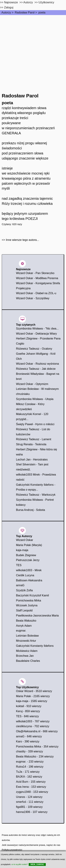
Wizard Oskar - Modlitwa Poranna (37, 278)
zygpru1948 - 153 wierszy (32, 792)
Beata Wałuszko (26, 621)
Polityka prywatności (12, 850)
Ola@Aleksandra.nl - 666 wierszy (37, 731)
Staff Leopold (24, 610)
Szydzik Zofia (24, 590)
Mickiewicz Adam (27, 651)
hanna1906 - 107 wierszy (32, 812)
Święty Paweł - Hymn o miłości (35, 424)
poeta (42, 13)
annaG (20, 585)
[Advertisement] (33, 50)
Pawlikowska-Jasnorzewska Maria (37, 616)
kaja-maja (22, 550)
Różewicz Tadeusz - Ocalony (34, 349)
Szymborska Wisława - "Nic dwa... (37, 329)
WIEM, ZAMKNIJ (37, 864)
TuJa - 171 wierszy (28, 772)
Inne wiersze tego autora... (22, 240)
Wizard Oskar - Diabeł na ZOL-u (36, 293)
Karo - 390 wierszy (28, 741)
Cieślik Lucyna (25, 575)
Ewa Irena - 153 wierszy (31, 787)
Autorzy (6, 13)
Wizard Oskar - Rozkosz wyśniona (37, 364)
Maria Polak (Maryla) (29, 545)
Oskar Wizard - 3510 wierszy (34, 691)
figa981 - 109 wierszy (29, 807)
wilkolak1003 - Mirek (29, 570)
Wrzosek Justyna (27, 605)
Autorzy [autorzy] (28, 2)
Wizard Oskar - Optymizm (32, 384)
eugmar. (21, 631)
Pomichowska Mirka (29, 600)
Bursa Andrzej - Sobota (31, 510)
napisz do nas (53, 845)
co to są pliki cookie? (20, 864)
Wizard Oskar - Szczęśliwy (33, 298)
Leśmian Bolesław (27, 636)
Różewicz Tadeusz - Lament (34, 439)
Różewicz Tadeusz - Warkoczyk (36, 495)
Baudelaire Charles (28, 661)
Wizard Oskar (25, 540)
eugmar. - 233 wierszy (30, 762)
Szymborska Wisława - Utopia (35, 399)
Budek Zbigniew (26, 555)
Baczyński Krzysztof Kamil (32, 595)
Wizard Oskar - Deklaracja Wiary (36, 334)
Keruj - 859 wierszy (28, 711)
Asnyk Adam (24, 626)
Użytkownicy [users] (46, 2)
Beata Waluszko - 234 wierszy (35, 757)
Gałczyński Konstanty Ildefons (35, 646)
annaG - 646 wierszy (29, 736)
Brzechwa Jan (25, 656)
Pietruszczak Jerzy (28, 560)
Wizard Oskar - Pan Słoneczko (35, 273)
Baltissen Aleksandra (29, 580)
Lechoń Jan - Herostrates (32, 460)
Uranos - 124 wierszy (29, 797)
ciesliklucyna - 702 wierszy (33, 726)
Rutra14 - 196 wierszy (30, 767)
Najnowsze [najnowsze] (11, 2)
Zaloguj (9, 7)
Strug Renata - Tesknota (31, 444)
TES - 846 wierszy (27, 716)
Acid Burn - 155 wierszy (31, 782)
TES (19, 565)
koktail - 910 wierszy (29, 706)
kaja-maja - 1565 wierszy (32, 701)
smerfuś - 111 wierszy (30, 802)
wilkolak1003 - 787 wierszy (33, 721)
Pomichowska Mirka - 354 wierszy (37, 747)
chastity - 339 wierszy (29, 751)
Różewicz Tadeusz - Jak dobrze (36, 369)
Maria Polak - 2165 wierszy (33, 696)
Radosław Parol (25, 13)
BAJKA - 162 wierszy (29, 777)
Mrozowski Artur (26, 641)
